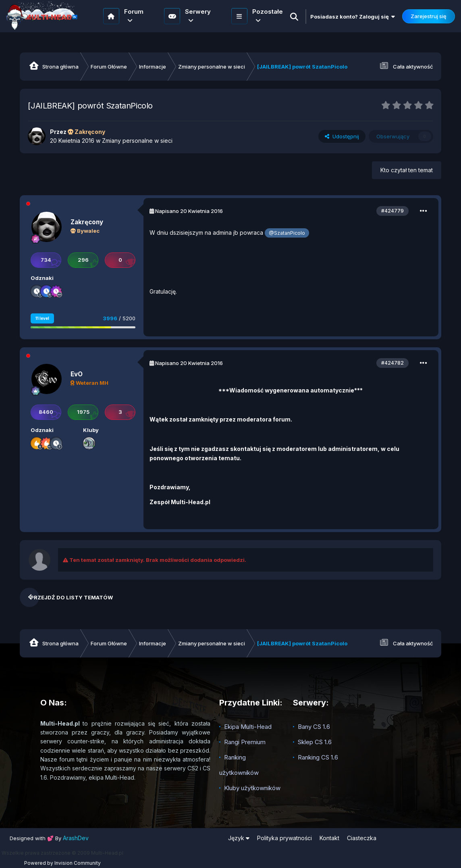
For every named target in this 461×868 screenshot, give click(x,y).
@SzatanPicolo (287, 233)
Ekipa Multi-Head (248, 727)
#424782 (392, 363)
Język (239, 838)
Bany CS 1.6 (314, 727)
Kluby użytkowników (252, 788)
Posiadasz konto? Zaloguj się (353, 17)
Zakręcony (87, 222)
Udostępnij (342, 136)
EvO (77, 374)
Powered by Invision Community (62, 863)
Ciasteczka (362, 838)
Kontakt (329, 838)
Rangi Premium (245, 742)
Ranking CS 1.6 (318, 757)
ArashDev (76, 838)
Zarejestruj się (429, 16)
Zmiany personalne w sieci (137, 141)
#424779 (392, 211)
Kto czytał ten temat (407, 170)
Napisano (189, 211)
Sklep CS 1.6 (315, 742)
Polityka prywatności (284, 838)
